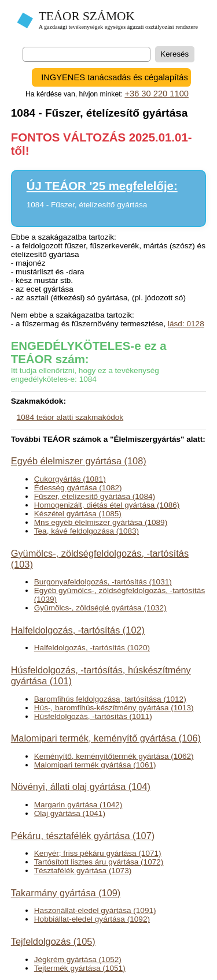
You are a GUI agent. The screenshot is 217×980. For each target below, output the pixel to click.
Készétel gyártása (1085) (78, 514)
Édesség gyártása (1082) (78, 488)
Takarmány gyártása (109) (66, 893)
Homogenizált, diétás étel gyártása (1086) (107, 505)
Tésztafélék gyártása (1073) (83, 871)
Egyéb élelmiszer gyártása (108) (79, 461)
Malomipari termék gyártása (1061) (95, 765)
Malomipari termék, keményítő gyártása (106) (106, 738)
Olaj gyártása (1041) (70, 813)
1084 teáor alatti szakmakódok (70, 417)
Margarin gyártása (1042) (78, 805)
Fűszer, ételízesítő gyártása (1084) (95, 496)
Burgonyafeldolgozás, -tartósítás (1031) (103, 582)
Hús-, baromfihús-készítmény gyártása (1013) (114, 708)
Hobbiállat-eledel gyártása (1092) (92, 919)
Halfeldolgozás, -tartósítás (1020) (92, 648)
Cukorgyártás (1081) (70, 479)
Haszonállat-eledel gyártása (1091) (95, 910)
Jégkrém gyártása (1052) (78, 959)
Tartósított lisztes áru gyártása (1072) (99, 862)
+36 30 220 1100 (157, 94)
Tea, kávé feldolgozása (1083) (87, 531)
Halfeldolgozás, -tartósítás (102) (78, 630)
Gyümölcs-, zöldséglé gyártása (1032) (100, 608)
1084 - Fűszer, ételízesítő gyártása (87, 205)
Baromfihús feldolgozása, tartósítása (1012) (110, 699)
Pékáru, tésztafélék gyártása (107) (83, 836)
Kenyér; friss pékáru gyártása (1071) (98, 853)
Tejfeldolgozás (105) (53, 941)
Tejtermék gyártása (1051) (80, 968)
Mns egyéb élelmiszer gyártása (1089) (101, 522)
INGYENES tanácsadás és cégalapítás (115, 77)
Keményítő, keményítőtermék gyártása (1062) (114, 756)
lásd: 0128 (186, 324)
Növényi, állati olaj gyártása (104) (81, 787)
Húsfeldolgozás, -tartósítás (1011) (93, 716)
